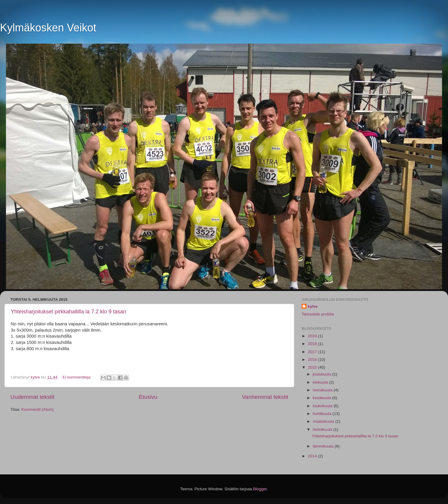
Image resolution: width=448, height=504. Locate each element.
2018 (313, 344)
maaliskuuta (324, 421)
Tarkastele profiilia (318, 314)
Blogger (260, 489)
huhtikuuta (323, 414)
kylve (313, 306)
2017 (313, 352)
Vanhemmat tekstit (265, 397)
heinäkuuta (323, 390)
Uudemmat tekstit (32, 397)
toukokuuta (323, 406)
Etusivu (148, 397)
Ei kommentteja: (78, 377)
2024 (313, 336)
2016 (313, 360)
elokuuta (321, 382)
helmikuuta (323, 429)
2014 (313, 456)
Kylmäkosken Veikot (48, 28)
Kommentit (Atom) (37, 409)
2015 (313, 367)
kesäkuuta (322, 398)
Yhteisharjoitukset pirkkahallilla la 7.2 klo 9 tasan (68, 312)
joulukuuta (322, 374)
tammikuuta (324, 446)
